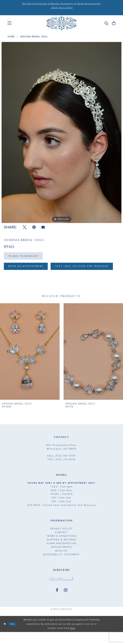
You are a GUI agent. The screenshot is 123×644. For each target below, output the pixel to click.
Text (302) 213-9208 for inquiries (37, 278)
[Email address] (61, 590)
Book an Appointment (27, 267)
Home (11, 37)
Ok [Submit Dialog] (13, 636)
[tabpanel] (61, 132)
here (72, 640)
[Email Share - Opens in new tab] (43, 227)
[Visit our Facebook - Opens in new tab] (57, 602)
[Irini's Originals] (61, 23)
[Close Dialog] (5, 636)
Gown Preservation (61, 555)
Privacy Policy (61, 541)
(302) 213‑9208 (61, 471)
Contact (61, 544)
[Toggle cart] (114, 23)
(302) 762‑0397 (61, 468)
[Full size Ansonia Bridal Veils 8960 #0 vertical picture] (61, 132)
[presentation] (30, 363)
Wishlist (61, 563)
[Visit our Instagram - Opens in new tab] (66, 602)
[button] (106, 23)
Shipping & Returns (61, 552)
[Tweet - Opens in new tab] (25, 227)
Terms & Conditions (61, 548)
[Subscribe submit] (73, 590)
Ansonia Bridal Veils (34, 37)
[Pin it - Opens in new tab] (34, 227)
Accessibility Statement (61, 566)
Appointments (61, 559)
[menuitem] (10, 23)
